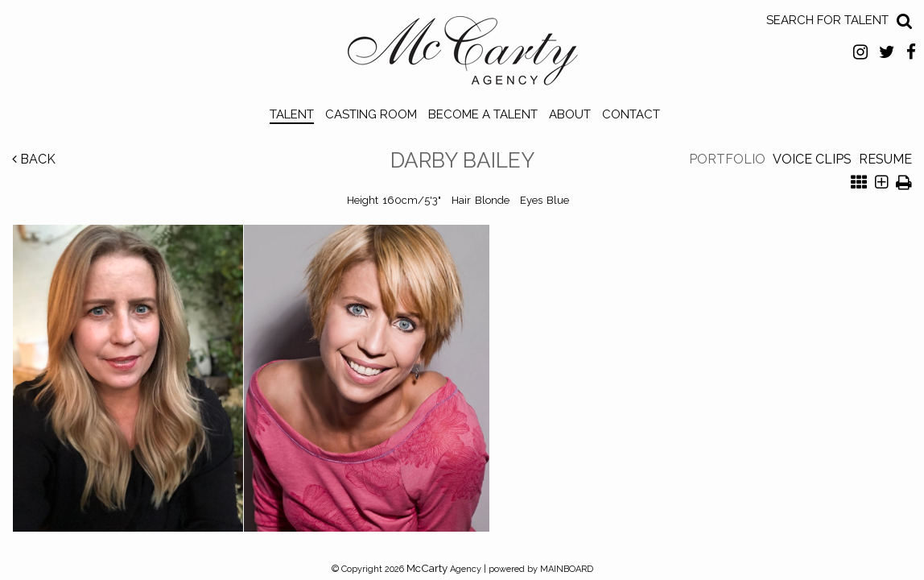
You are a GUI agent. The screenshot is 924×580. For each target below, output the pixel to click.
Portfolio (727, 159)
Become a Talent (483, 114)
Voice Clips (812, 159)
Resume (885, 159)
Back (34, 159)
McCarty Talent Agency (462, 55)
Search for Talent (827, 20)
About (570, 114)
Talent (292, 114)
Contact (631, 114)
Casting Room (371, 114)
